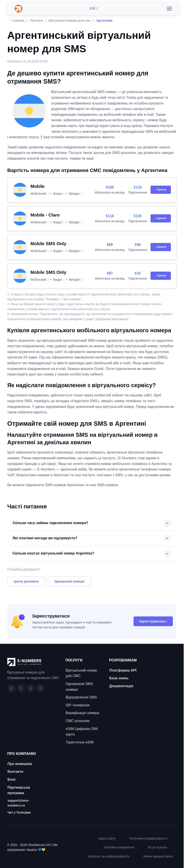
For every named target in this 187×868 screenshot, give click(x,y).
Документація (121, 686)
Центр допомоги (26, 581)
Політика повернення (119, 847)
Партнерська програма (19, 790)
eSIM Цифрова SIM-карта (82, 732)
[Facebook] (11, 688)
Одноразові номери (70, 581)
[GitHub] (21, 688)
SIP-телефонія (78, 705)
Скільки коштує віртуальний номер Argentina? (53, 553)
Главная (17, 20)
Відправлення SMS (81, 697)
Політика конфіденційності (148, 838)
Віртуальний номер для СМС (81, 673)
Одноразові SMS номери (79, 687)
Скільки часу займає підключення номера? (50, 523)
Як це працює (158, 847)
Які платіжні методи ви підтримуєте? (45, 538)
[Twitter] (40, 688)
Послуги (37, 21)
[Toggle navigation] (169, 9)
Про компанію (20, 764)
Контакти (15, 772)
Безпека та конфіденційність (109, 856)
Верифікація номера (82, 713)
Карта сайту (107, 838)
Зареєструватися (153, 621)
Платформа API (123, 670)
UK (92, 8)
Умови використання (158, 856)
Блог (12, 779)
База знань (119, 678)
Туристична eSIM (80, 742)
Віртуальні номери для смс (70, 21)
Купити (161, 190)
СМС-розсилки (78, 721)
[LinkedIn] (31, 688)
